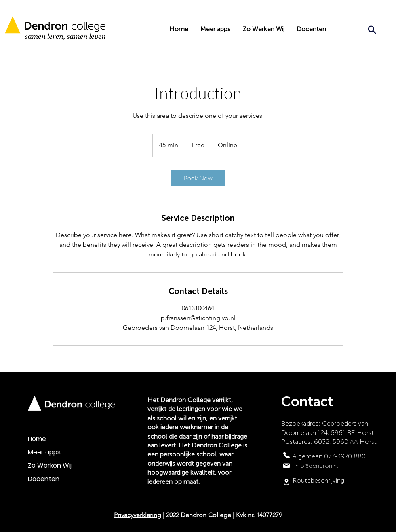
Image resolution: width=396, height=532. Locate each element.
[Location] (286, 482)
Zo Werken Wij (50, 465)
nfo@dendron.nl (317, 466)
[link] (198, 178)
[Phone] (286, 455)
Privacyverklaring (138, 515)
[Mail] (286, 466)
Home (37, 439)
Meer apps (44, 452)
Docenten (44, 479)
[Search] (372, 30)
